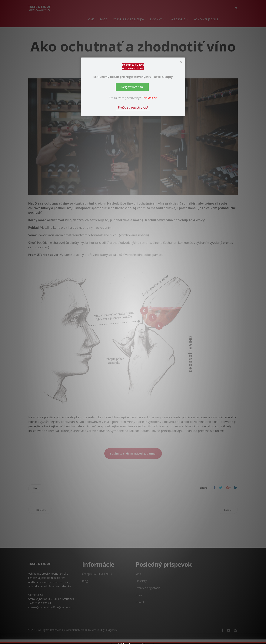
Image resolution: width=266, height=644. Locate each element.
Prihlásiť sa (150, 98)
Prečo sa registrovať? (133, 107)
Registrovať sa (132, 87)
